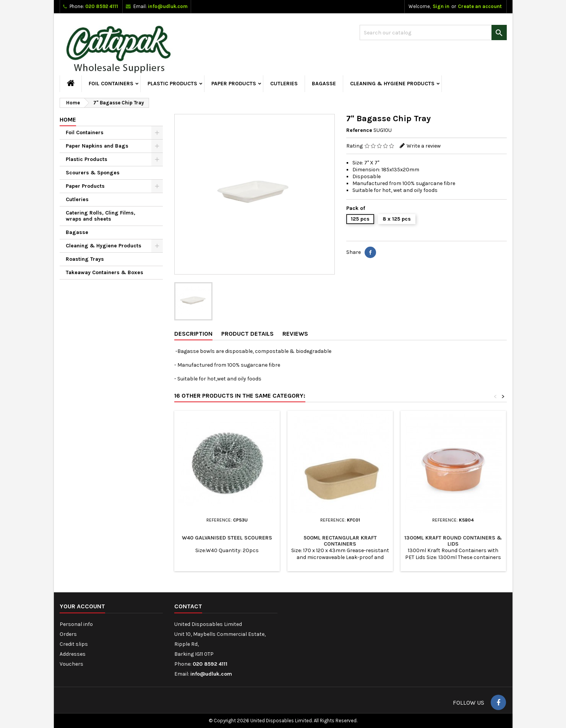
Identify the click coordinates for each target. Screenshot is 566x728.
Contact (188, 606)
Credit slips (74, 644)
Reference (359, 130)
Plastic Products (172, 84)
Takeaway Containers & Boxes (105, 272)
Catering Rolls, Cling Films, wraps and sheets (101, 216)
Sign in (441, 6)
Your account (82, 606)
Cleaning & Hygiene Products (392, 84)
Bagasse (324, 84)
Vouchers (71, 664)
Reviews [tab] (295, 334)
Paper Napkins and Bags (97, 146)
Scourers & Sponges (93, 173)
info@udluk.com (168, 6)
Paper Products (234, 84)
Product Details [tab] (247, 334)
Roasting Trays (85, 259)
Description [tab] (193, 334)
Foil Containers (111, 84)
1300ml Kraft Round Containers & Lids (453, 541)
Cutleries (284, 84)
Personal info (76, 624)
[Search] (433, 32)
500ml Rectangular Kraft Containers (340, 541)
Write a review (424, 146)
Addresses (73, 654)
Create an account (480, 6)
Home (68, 119)
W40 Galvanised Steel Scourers (227, 538)
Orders (68, 634)
